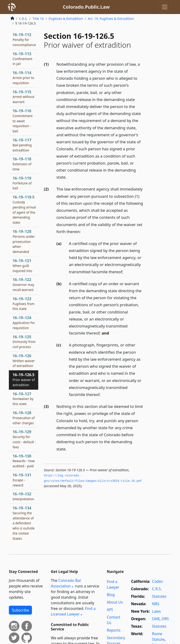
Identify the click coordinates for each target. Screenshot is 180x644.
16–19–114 (23, 78)
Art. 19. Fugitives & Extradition (111, 19)
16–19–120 (24, 241)
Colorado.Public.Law (86, 7)
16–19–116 (23, 121)
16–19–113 (22, 59)
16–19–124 (24, 323)
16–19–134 (24, 523)
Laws (156, 611)
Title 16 (38, 19)
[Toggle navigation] (165, 7)
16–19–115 (24, 97)
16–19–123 (24, 304)
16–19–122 (23, 284)
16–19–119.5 (24, 210)
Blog (111, 595)
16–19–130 (24, 461)
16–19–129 (24, 439)
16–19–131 (22, 480)
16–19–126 (24, 361)
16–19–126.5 (24, 380)
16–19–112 (24, 40)
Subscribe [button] (20, 610)
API (110, 610)
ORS (165, 619)
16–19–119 (22, 183)
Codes (157, 581)
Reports (114, 630)
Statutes (159, 596)
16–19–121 (22, 266)
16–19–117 (22, 145)
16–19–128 (24, 418)
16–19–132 (23, 496)
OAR (156, 619)
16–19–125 (24, 342)
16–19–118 (22, 164)
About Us (115, 602)
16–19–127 (23, 399)
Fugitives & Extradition (66, 19)
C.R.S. (23, 19)
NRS (156, 604)
